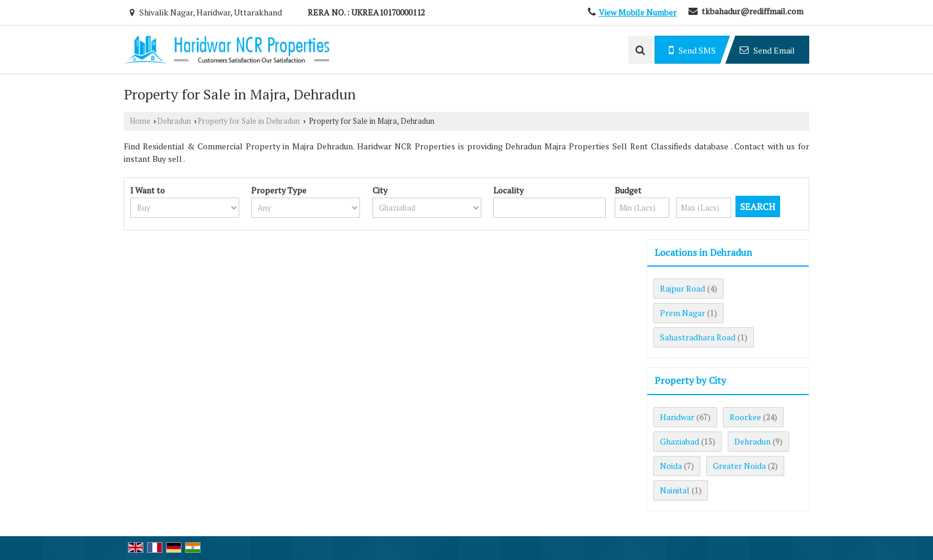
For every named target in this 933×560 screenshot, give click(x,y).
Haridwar (677, 417)
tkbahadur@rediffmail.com (752, 11)
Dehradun (174, 121)
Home (140, 121)
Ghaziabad (680, 441)
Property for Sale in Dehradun (249, 121)
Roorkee (745, 417)
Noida (671, 466)
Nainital (675, 490)
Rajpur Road (682, 288)
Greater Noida (739, 466)
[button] (638, 12)
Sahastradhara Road (698, 337)
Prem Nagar (682, 313)
